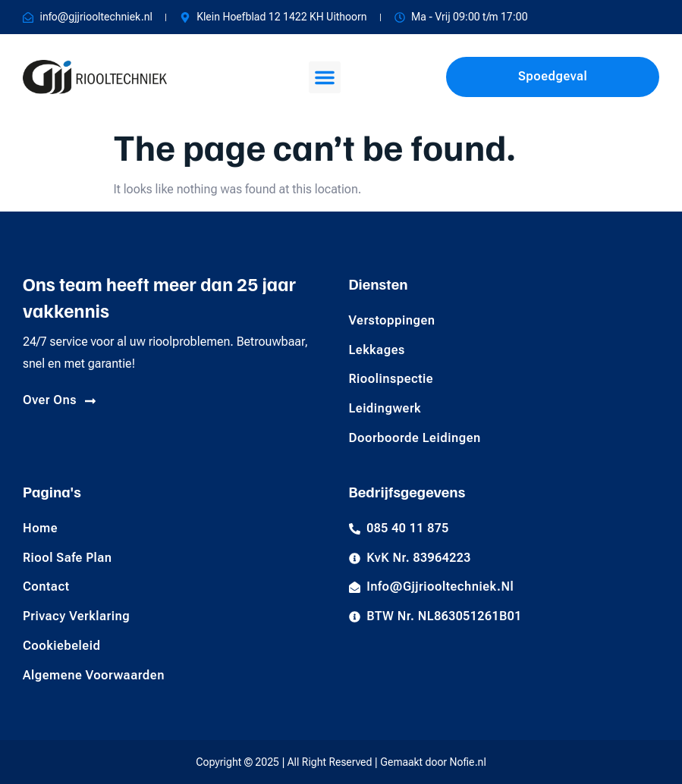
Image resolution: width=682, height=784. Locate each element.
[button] (325, 77)
